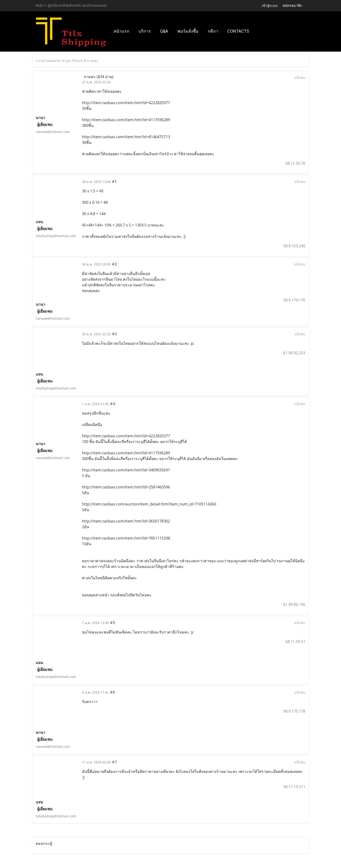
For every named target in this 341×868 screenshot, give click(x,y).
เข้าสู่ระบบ (270, 6)
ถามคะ (93, 61)
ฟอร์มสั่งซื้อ (188, 31)
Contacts (238, 31)
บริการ (145, 31)
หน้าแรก (121, 31)
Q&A (164, 31)
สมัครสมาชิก (292, 6)
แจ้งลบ (300, 77)
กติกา (213, 31)
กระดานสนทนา (49, 61)
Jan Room (74, 61)
